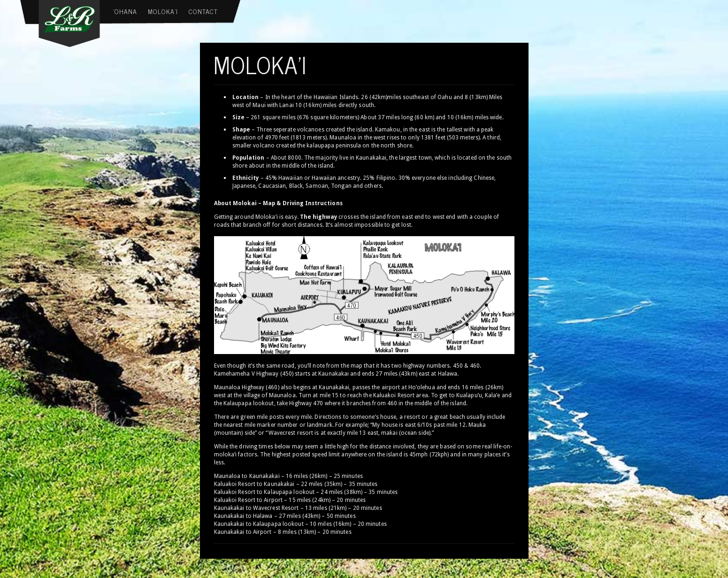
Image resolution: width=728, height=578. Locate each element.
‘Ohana (125, 11)
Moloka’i (163, 11)
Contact (203, 11)
